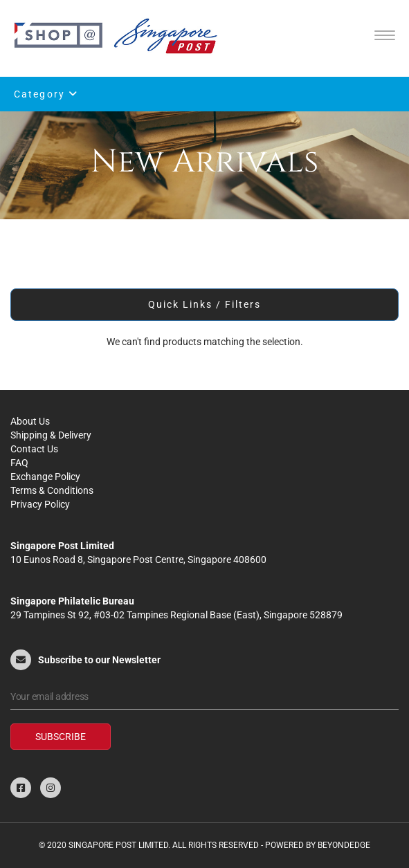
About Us (30, 421)
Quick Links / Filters (205, 304)
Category (46, 94)
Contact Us (34, 449)
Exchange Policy (45, 477)
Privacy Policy (40, 504)
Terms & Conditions (52, 490)
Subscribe (61, 737)
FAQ (19, 463)
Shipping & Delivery (51, 435)
